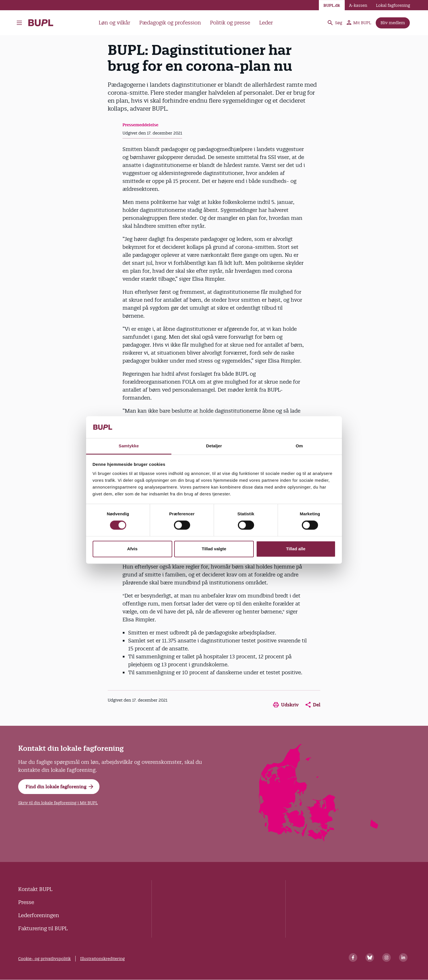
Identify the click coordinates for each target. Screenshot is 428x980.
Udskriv (286, 705)
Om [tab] (299, 446)
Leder (266, 23)
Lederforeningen (39, 915)
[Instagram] (387, 958)
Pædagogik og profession (170, 23)
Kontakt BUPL (35, 889)
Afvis (132, 549)
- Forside (41, 23)
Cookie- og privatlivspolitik (44, 959)
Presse (26, 902)
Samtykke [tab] (129, 446)
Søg (334, 23)
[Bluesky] (370, 958)
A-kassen (358, 5)
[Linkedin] (403, 958)
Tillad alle (296, 549)
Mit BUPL (359, 23)
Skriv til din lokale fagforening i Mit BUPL (58, 803)
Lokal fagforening (393, 5)
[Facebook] (353, 958)
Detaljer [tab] (214, 446)
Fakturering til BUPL (43, 928)
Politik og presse (230, 23)
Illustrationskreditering (102, 959)
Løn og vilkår (114, 23)
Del (313, 705)
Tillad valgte (214, 549)
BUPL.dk (332, 5)
